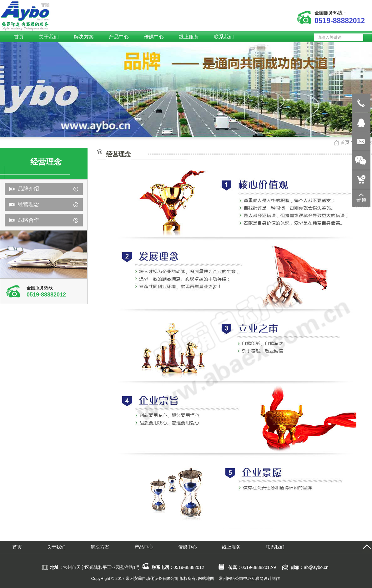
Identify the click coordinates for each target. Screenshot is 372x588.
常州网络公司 (231, 578)
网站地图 (206, 578)
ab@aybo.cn (316, 567)
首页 (345, 142)
